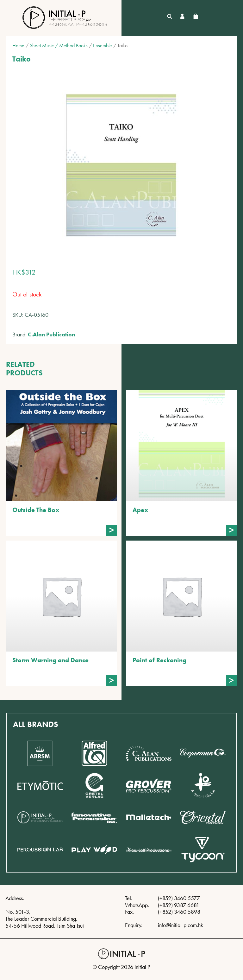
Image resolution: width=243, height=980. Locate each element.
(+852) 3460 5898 (179, 912)
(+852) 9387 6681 (179, 905)
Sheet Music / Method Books (59, 45)
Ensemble (103, 45)
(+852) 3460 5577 (179, 898)
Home (18, 45)
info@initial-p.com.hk (181, 925)
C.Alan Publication (51, 334)
